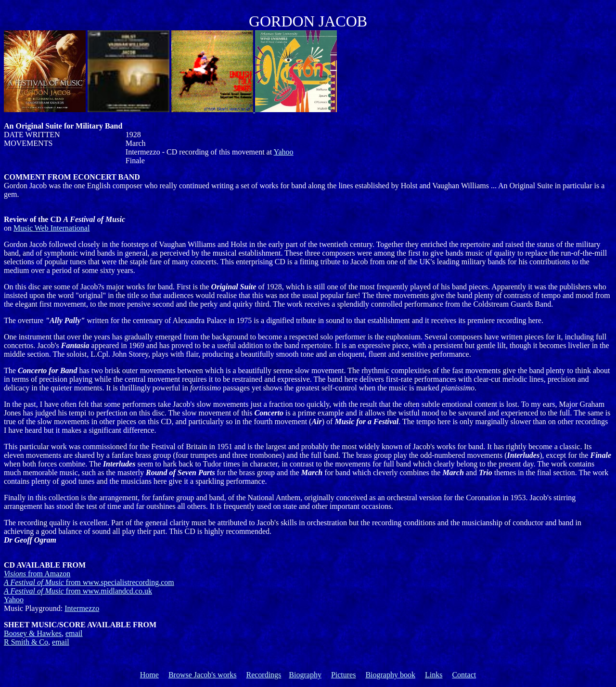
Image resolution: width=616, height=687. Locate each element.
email (74, 633)
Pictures (344, 675)
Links (434, 675)
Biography (305, 675)
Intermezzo (82, 608)
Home (149, 675)
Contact (464, 675)
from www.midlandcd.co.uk (78, 591)
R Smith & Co (26, 642)
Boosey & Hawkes (33, 633)
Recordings (263, 675)
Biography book (390, 675)
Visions (37, 574)
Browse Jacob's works (203, 675)
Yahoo (284, 152)
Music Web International (51, 228)
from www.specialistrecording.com (89, 582)
